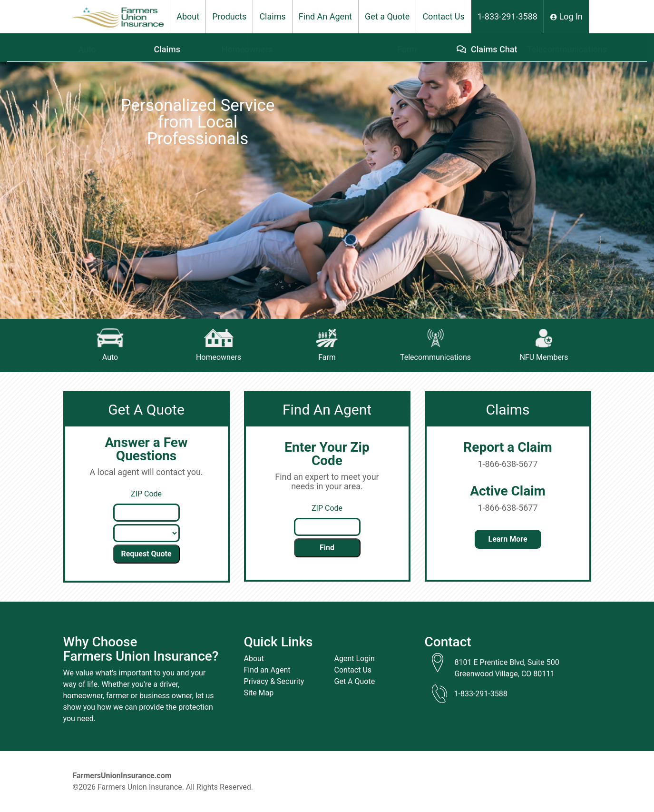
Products (229, 16)
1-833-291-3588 (508, 16)
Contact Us (443, 16)
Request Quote (146, 554)
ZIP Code (146, 494)
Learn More (508, 539)
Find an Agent (267, 670)
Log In (566, 16)
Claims (272, 16)
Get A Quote (355, 681)
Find (327, 548)
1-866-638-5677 (508, 464)
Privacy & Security (274, 681)
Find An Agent (325, 16)
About (188, 16)
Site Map (259, 693)
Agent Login (355, 659)
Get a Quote (387, 16)
